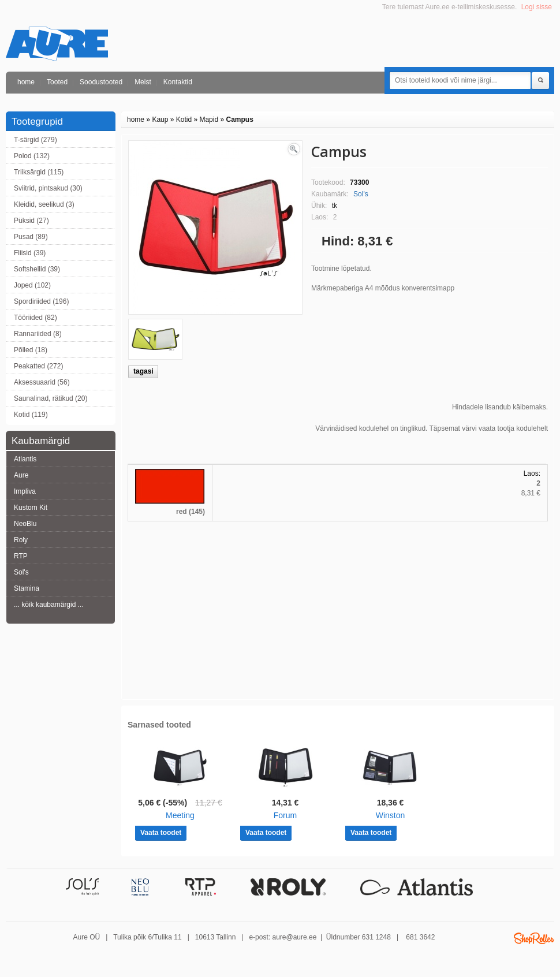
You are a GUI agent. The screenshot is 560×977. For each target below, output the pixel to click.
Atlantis (25, 459)
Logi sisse (537, 7)
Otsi (540, 81)
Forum (285, 815)
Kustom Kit (31, 508)
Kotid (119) (31, 415)
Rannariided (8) (38, 334)
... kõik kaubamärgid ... (49, 605)
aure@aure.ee (294, 937)
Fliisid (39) (30, 253)
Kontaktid (178, 82)
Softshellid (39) (37, 269)
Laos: (532, 473)
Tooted (57, 82)
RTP (21, 556)
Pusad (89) (31, 237)
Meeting (180, 815)
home (26, 82)
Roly (21, 540)
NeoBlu (25, 524)
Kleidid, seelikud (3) (44, 204)
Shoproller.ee (534, 938)
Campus (239, 120)
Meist (143, 82)
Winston (391, 815)
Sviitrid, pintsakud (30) (48, 188)
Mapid (209, 120)
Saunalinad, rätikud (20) (51, 398)
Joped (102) (32, 285)
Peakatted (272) (38, 366)
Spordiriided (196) (41, 301)
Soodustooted (101, 82)
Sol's (21, 572)
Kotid (184, 120)
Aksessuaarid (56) (42, 382)
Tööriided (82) (36, 318)
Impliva (25, 491)
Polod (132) (32, 156)
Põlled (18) (31, 350)
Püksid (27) (31, 221)
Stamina (27, 588)
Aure (21, 475)
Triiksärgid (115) (39, 172)
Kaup (160, 120)
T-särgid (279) (36, 140)
